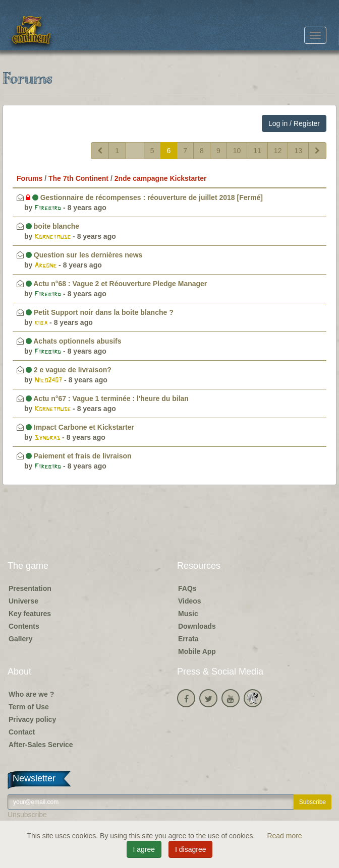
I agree (144, 849)
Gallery (20, 639)
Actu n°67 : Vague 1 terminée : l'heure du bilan (107, 398)
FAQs (187, 588)
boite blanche (52, 226)
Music (188, 614)
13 (298, 151)
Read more (284, 836)
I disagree (190, 849)
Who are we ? (31, 694)
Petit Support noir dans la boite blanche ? (100, 312)
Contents (24, 626)
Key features (30, 614)
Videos (190, 601)
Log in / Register (294, 123)
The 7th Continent (78, 178)
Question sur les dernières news (84, 255)
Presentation (30, 588)
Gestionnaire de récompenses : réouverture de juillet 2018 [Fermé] (144, 197)
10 (237, 151)
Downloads (197, 626)
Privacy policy (32, 719)
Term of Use (29, 707)
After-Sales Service (41, 745)
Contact (22, 732)
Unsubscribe (27, 815)
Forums (30, 178)
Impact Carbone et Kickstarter (80, 427)
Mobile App (197, 651)
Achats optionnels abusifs (74, 341)
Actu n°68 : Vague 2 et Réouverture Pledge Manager (116, 284)
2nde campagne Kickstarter (161, 178)
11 (257, 151)
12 (278, 151)
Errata (188, 639)
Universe (23, 601)
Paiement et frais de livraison (79, 456)
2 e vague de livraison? (69, 370)
